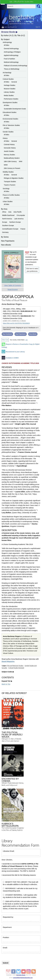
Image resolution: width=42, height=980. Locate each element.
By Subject (5, 39)
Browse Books (8, 32)
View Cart (5, 340)
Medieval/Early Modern (12, 158)
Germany (5, 232)
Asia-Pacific (18, 212)
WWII (6, 165)
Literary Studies (9, 92)
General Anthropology (11, 49)
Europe (5, 222)
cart (39, 32)
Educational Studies (10, 112)
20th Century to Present (12, 168)
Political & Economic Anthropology (16, 66)
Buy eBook (33, 334)
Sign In (38, 27)
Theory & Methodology (12, 69)
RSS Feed (33, 971)
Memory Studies (9, 155)
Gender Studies (8, 132)
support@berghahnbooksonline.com (23, 978)
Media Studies (9, 95)
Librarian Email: (9, 851)
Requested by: (8, 917)
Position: (6, 937)
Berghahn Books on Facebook (14, 971)
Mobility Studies (8, 172)
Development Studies (10, 102)
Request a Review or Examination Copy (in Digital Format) (21, 346)
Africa (4, 212)
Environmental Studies (10, 119)
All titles (6, 45)
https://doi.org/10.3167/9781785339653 (16, 323)
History (5, 138)
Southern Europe (8, 225)
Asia (10, 212)
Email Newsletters (8, 971)
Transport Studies (10, 182)
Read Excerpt (13, 289)
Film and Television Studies (15, 666)
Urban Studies (8, 201)
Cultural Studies (8, 79)
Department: (7, 927)
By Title (17, 35)
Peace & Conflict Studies (11, 195)
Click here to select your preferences (32, 270)
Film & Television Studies (11, 125)
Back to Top (6, 684)
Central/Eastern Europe (10, 229)
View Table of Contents (13, 285)
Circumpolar (21, 215)
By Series (5, 237)
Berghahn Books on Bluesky (19, 971)
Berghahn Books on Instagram (29, 971)
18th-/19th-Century (10, 161)
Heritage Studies (10, 85)
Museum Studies (10, 89)
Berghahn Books (21, 975)
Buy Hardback (7, 334)
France (23, 229)
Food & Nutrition (9, 59)
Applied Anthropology (11, 55)
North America (7, 219)
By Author (5, 35)
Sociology (6, 189)
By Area (4, 209)
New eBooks (6, 245)
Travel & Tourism (10, 185)
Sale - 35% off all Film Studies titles (21, 2)
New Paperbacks (8, 241)
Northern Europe (15, 222)
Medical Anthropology (11, 62)
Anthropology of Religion (12, 52)
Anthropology (7, 42)
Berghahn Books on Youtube (24, 971)
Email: (5, 948)
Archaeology (7, 73)
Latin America (19, 219)
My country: (32, 30)
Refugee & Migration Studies (14, 178)
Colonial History (9, 144)
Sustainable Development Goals (15, 109)
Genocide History (10, 148)
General (14, 82)
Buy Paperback (21, 334)
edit (26, 340)
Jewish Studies (9, 151)
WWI (21, 161)
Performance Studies (11, 99)
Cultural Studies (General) (16, 668)
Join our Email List (9, 27)
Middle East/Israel (8, 215)
